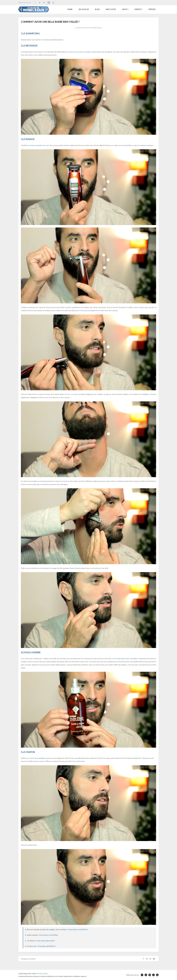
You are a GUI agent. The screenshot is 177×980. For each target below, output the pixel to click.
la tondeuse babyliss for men (38, 145)
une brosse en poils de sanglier (79, 52)
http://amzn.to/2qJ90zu (48, 935)
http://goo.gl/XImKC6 (46, 946)
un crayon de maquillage (36, 758)
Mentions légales (43, 974)
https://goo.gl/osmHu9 (45, 941)
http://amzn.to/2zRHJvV (78, 929)
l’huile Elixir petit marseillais (127, 658)
